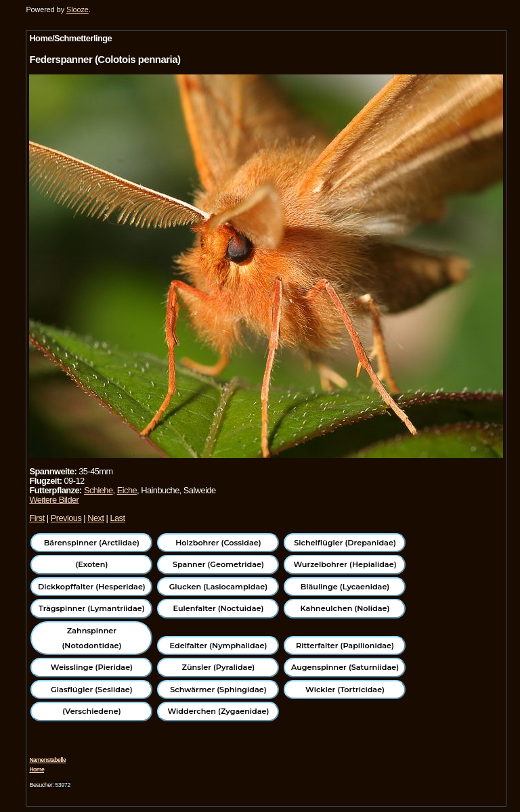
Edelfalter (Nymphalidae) (219, 646)
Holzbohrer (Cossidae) (218, 543)
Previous (66, 518)
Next (95, 518)
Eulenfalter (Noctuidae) (218, 608)
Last (117, 518)
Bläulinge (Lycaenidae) (345, 587)
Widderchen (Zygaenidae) (218, 711)
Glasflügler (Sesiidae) (92, 690)
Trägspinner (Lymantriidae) (92, 608)
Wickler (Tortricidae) (345, 690)
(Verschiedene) (91, 711)
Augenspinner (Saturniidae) (345, 667)
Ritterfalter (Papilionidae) (345, 646)
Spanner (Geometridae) (218, 564)
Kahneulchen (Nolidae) (345, 608)
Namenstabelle (47, 760)
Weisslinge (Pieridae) (92, 667)
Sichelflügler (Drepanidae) (345, 543)
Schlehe (99, 490)
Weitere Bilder (54, 500)
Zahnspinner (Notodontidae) (91, 638)
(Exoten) (91, 564)
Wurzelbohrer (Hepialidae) (345, 564)
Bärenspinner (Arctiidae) (92, 543)
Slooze (78, 9)
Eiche (127, 490)
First (37, 518)
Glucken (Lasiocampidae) (218, 587)
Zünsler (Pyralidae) (219, 667)
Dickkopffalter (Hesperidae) (92, 587)
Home (37, 769)
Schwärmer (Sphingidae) (218, 690)
